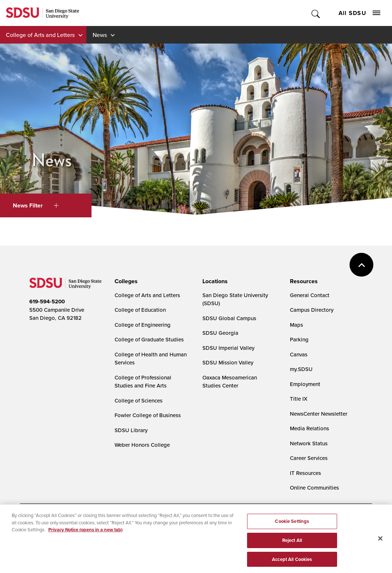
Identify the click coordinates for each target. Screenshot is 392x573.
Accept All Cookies (292, 563)
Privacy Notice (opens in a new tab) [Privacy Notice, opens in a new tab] (85, 534)
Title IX (299, 399)
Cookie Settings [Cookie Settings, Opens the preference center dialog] (292, 525)
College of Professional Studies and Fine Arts (143, 382)
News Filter (36, 205)
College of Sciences (139, 400)
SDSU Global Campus (229, 318)
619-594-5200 (47, 302)
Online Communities (314, 488)
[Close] (380, 543)
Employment (305, 384)
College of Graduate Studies (149, 339)
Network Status (309, 443)
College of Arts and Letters (40, 35)
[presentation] (125, 281)
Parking (299, 339)
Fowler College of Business (148, 415)
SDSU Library (131, 430)
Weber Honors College (142, 445)
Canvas (299, 354)
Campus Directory (312, 310)
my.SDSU (301, 369)
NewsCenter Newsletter (319, 414)
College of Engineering (143, 325)
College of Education (140, 310)
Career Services (309, 458)
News (100, 35)
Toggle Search (316, 13)
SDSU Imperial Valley (228, 348)
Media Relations (309, 428)
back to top (361, 265)
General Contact (310, 295)
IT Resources (305, 473)
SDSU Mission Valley (228, 362)
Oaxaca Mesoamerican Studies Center (230, 382)
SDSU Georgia (220, 333)
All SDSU (359, 13)
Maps (296, 325)
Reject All (292, 544)
